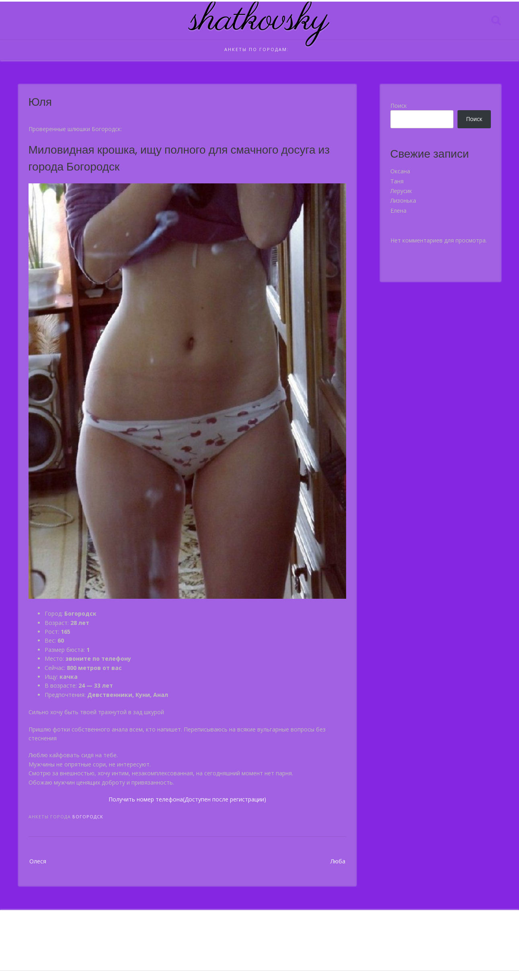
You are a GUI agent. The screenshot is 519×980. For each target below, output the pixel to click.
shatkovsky (259, 21)
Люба (338, 861)
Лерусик (401, 191)
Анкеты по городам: (257, 49)
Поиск (399, 106)
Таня (397, 181)
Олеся (38, 861)
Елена (398, 211)
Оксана (400, 171)
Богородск (88, 817)
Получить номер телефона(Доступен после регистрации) (187, 799)
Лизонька (403, 200)
